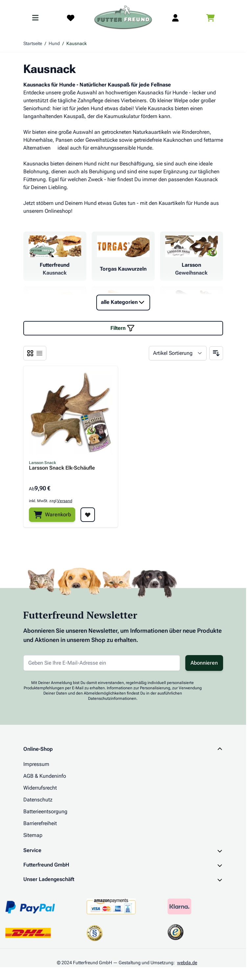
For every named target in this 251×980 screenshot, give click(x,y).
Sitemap (33, 835)
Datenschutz (38, 800)
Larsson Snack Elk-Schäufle (62, 468)
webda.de (187, 963)
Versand (65, 501)
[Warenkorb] (52, 515)
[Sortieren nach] (178, 353)
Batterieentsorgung (45, 811)
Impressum (36, 764)
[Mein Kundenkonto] (175, 18)
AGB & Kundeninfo (45, 776)
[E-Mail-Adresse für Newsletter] (102, 663)
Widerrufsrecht (40, 788)
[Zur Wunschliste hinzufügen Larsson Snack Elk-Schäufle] (88, 515)
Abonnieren (204, 663)
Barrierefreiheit (40, 823)
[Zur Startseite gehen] (123, 18)
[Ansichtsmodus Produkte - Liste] (30, 353)
